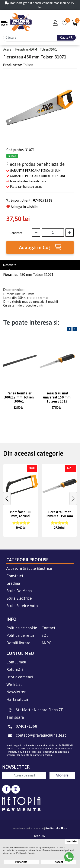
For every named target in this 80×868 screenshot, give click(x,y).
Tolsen (28, 65)
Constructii (16, 576)
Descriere (10, 265)
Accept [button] (59, 862)
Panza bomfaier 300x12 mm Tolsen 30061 (19, 397)
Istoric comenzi (20, 677)
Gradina (13, 583)
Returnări (15, 670)
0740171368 (22, 726)
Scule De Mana (19, 591)
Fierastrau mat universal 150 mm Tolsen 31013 (57, 397)
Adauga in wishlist (23, 207)
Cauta (66, 37)
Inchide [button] (72, 841)
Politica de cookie (22, 628)
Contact (48, 628)
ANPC (46, 643)
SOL (45, 635)
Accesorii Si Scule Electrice (29, 568)
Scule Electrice (19, 598)
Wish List (14, 684)
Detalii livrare (18, 643)
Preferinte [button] (21, 862)
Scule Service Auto (22, 606)
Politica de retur (20, 635)
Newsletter (16, 692)
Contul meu (16, 662)
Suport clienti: (29, 200)
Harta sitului (17, 699)
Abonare (62, 775)
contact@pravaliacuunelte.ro (36, 735)
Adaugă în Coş (40, 247)
